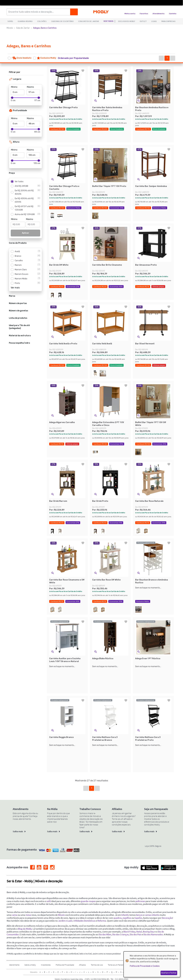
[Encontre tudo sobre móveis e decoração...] (39, 12)
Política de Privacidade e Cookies (145, 966)
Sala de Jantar (23, 28)
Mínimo (14, 87)
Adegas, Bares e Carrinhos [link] (45, 28)
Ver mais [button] (15, 288)
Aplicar (26, 233)
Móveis (10, 28)
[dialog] (152, 964)
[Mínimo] (18, 92)
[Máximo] (33, 92)
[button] (76, 58)
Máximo (30, 87)
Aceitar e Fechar (169, 973)
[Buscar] (74, 12)
